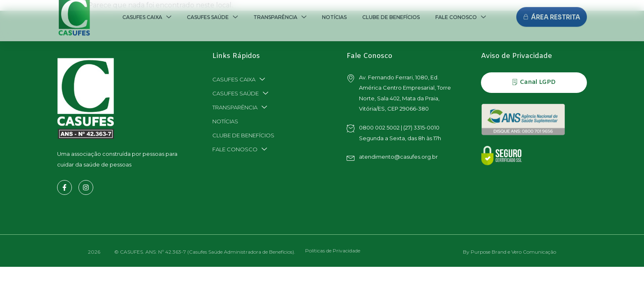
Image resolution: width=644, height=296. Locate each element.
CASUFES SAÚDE (240, 93)
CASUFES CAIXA (239, 79)
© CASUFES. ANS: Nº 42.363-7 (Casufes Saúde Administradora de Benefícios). (205, 252)
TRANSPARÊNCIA (240, 107)
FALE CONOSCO (240, 149)
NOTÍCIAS (225, 121)
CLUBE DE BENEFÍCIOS (243, 135)
